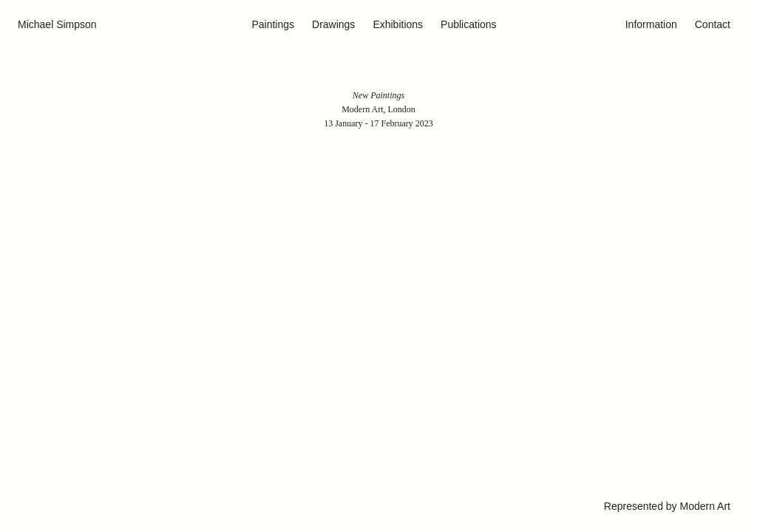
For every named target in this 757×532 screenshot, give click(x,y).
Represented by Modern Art (667, 506)
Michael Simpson (57, 24)
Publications (469, 24)
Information (651, 24)
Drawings (333, 24)
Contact (713, 24)
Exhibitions (398, 24)
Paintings (273, 24)
